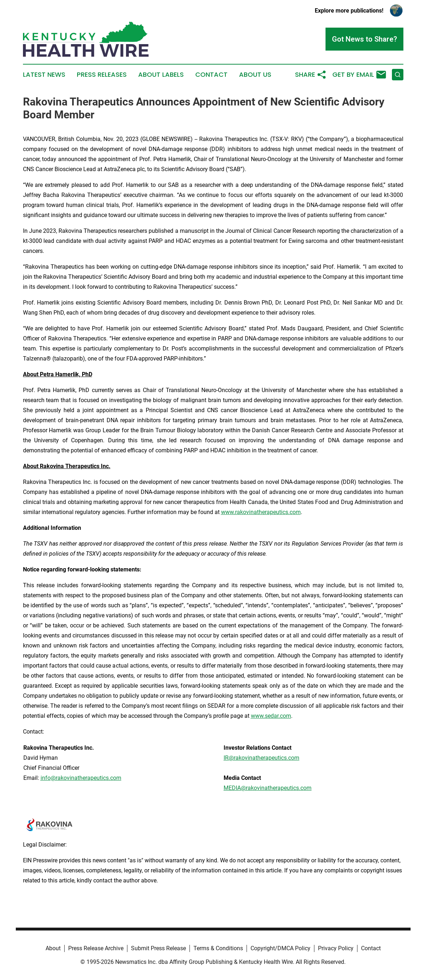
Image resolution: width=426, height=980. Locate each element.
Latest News (44, 75)
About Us (255, 75)
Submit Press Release (158, 948)
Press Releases (102, 75)
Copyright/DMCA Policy (280, 948)
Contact (211, 75)
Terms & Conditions (218, 948)
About (53, 948)
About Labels (161, 75)
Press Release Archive (96, 948)
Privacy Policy (336, 948)
